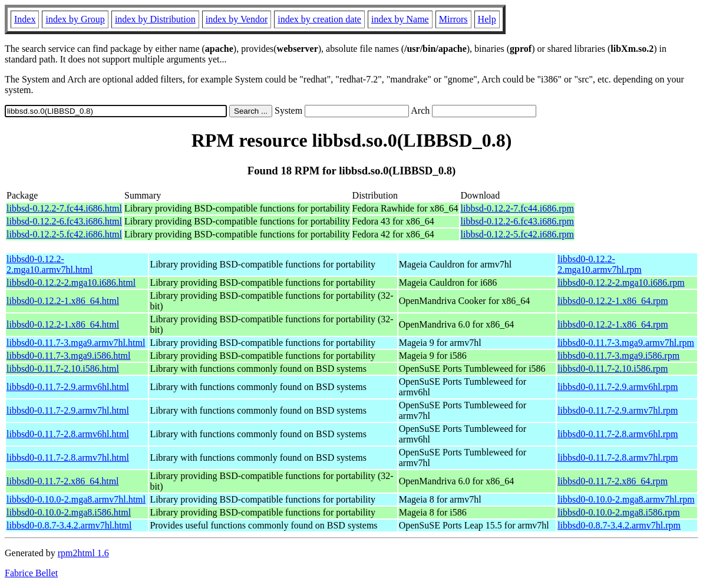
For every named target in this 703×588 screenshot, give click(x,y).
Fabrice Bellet (31, 573)
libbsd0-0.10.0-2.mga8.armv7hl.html (76, 499)
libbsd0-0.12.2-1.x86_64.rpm (613, 301)
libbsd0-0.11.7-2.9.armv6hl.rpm (618, 387)
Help (487, 19)
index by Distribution (155, 19)
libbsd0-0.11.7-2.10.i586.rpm (613, 369)
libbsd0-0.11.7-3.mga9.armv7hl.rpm (626, 343)
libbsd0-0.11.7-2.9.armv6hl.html (68, 387)
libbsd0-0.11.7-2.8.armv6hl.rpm (618, 434)
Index (25, 19)
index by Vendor (237, 19)
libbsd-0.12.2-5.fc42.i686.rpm (517, 234)
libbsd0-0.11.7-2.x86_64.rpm (613, 481)
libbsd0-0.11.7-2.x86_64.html (63, 481)
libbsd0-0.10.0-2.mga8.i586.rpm (619, 512)
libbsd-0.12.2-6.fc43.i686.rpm (517, 221)
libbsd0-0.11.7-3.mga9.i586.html (69, 356)
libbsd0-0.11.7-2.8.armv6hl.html (68, 434)
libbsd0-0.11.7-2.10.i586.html (63, 369)
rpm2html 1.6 (83, 553)
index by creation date (319, 19)
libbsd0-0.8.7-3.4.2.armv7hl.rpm (619, 525)
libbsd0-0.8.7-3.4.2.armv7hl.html (69, 525)
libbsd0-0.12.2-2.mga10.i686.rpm (621, 283)
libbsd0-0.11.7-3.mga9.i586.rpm (618, 356)
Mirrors (453, 19)
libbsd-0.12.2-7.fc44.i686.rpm (517, 208)
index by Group (75, 19)
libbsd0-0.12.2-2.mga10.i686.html (71, 283)
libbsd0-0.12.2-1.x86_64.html (63, 301)
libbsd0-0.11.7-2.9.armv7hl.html (68, 410)
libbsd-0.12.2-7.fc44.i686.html (64, 208)
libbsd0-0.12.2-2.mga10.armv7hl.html (49, 264)
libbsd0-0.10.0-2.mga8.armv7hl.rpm (626, 499)
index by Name (400, 19)
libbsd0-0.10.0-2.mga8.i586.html (69, 512)
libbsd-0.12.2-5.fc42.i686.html (64, 234)
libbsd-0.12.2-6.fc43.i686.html (64, 221)
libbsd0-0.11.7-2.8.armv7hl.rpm (618, 457)
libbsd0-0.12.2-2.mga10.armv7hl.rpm (600, 264)
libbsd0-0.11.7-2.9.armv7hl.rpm (618, 410)
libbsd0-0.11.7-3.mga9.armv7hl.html (76, 343)
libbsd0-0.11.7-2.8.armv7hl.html (68, 457)
